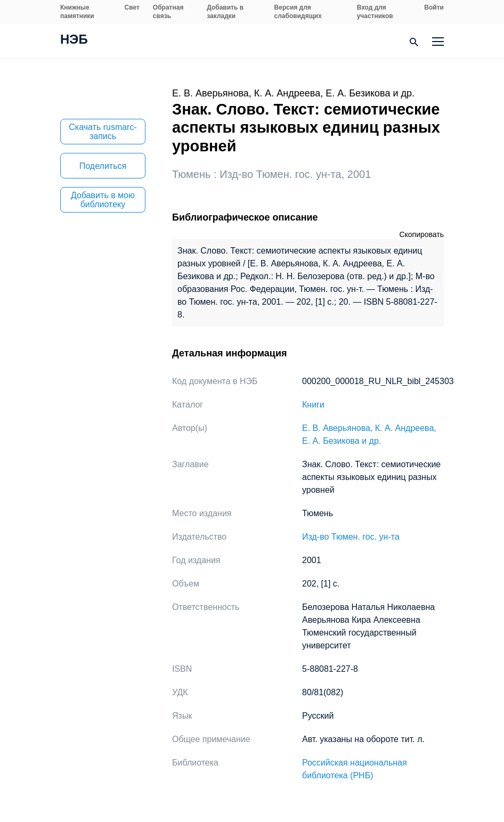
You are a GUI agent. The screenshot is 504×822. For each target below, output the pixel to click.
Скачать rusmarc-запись (103, 132)
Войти (434, 7)
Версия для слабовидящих (298, 12)
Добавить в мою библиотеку (103, 200)
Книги (313, 405)
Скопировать (421, 234)
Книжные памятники (77, 12)
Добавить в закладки (225, 12)
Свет (132, 7)
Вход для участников (375, 12)
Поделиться (103, 166)
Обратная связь (168, 12)
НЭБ (74, 40)
